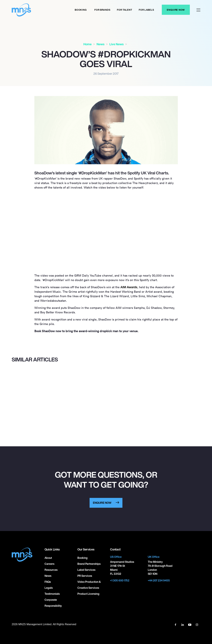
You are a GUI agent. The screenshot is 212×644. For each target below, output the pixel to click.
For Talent (125, 10)
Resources (51, 570)
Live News (117, 44)
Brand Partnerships (89, 564)
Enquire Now (176, 10)
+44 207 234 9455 (159, 580)
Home (87, 44)
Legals (49, 588)
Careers (49, 564)
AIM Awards (129, 287)
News (100, 44)
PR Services (85, 576)
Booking (81, 10)
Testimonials (52, 594)
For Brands (102, 10)
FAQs (48, 582)
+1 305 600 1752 (120, 580)
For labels (146, 10)
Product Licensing (88, 594)
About (48, 558)
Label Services (86, 570)
